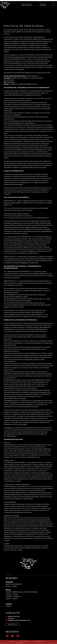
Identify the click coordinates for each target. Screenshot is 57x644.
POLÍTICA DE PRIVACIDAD (39, 641)
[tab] (9, 574)
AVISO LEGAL (12, 641)
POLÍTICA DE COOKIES (24, 641)
